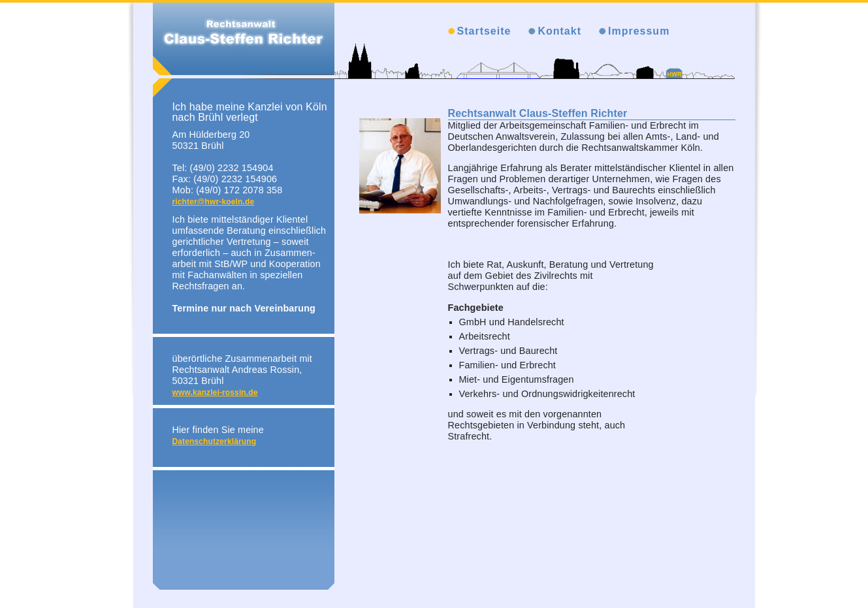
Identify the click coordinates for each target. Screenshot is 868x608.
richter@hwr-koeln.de (214, 202)
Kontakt (559, 31)
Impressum (639, 31)
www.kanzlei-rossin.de (215, 392)
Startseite (484, 31)
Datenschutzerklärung (215, 441)
